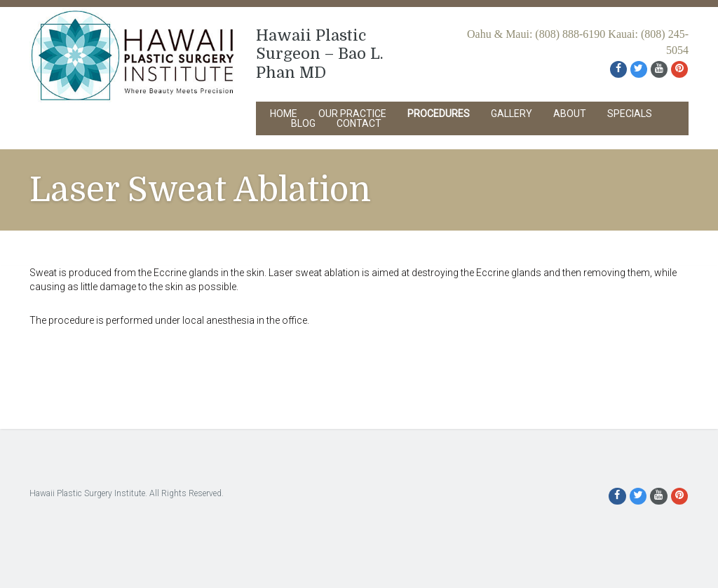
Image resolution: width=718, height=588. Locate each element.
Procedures (439, 114)
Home (284, 114)
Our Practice (352, 114)
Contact (359, 123)
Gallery (512, 114)
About (570, 114)
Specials (630, 114)
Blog (303, 123)
